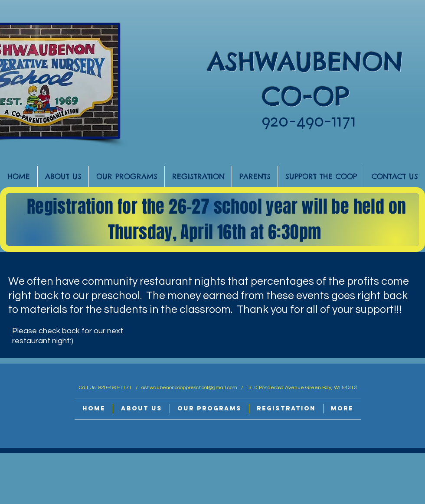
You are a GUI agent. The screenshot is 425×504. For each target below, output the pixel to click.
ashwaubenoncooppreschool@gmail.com (189, 388)
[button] (63, 177)
